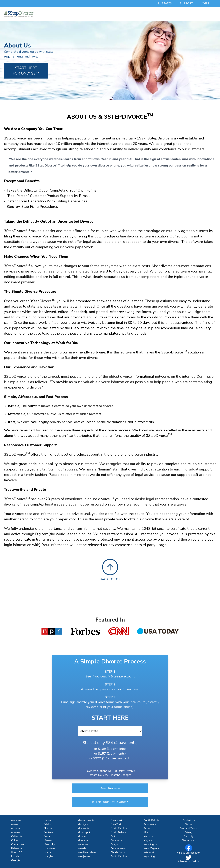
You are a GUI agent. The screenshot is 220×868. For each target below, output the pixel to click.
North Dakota (118, 832)
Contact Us (189, 820)
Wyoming (149, 856)
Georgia (16, 860)
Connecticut (18, 844)
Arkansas (16, 832)
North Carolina (119, 828)
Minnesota (84, 828)
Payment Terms (189, 828)
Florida (15, 856)
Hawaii (48, 820)
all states (164, 4)
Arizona (15, 828)
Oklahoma (117, 840)
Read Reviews (110, 788)
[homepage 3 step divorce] (108, 14)
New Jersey (84, 856)
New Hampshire (87, 852)
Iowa (47, 836)
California (17, 836)
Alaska (15, 824)
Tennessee (150, 824)
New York (116, 824)
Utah (147, 832)
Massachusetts (86, 820)
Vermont (149, 836)
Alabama (16, 820)
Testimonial (189, 840)
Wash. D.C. (17, 852)
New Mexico (118, 820)
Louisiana (50, 848)
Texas (147, 828)
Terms (189, 824)
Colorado (16, 840)
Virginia (148, 840)
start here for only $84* (26, 71)
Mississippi (84, 832)
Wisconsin (150, 852)
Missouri (82, 836)
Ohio (113, 836)
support (186, 4)
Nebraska (83, 844)
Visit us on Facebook (189, 853)
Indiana (49, 832)
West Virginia (151, 848)
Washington (151, 844)
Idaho (48, 824)
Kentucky (50, 844)
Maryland (50, 856)
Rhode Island (118, 852)
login (205, 4)
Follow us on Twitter (189, 861)
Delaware (16, 848)
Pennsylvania (118, 848)
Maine (48, 852)
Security (189, 836)
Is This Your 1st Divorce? (110, 802)
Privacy (189, 832)
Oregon (115, 844)
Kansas (48, 840)
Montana (83, 840)
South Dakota (152, 820)
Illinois (48, 828)
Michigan (83, 824)
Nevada (82, 848)
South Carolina (119, 856)
